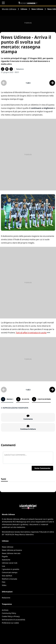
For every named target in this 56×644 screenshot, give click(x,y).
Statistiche (6, 560)
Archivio (5, 610)
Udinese (24, 9)
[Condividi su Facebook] (7, 69)
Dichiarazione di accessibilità (13, 620)
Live (3, 566)
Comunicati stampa (10, 572)
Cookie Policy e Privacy (11, 616)
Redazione (6, 598)
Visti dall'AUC (7, 576)
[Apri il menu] (3, 3)
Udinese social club (10, 563)
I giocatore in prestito (10, 569)
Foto (4, 582)
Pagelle (5, 556)
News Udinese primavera (12, 550)
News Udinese (37, 9)
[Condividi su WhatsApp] (3, 69)
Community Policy (9, 613)
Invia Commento (42, 468)
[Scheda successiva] (52, 83)
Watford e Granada (9, 579)
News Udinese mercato (11, 553)
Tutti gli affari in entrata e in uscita (31, 333)
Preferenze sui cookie (10, 623)
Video (4, 585)
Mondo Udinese (9, 9)
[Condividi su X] (11, 69)
